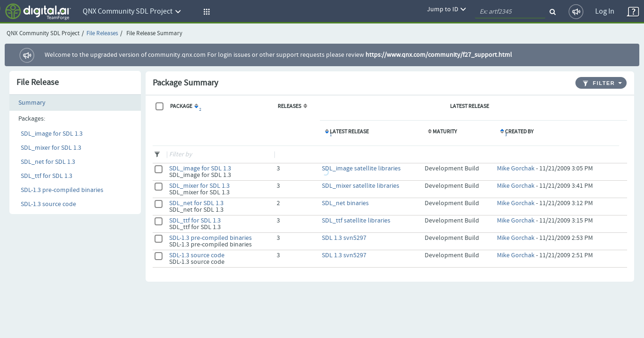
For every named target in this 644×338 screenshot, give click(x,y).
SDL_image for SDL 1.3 (52, 134)
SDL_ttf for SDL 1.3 (47, 176)
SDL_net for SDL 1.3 (48, 162)
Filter (599, 83)
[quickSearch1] (510, 12)
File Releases (102, 34)
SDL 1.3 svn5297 (344, 238)
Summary (32, 103)
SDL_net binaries (345, 203)
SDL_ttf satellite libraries (356, 221)
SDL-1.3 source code (48, 204)
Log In (605, 12)
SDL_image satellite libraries (361, 169)
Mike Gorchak (516, 169)
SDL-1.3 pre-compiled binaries (62, 190)
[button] (205, 12)
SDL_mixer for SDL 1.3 (51, 148)
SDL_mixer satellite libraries (361, 186)
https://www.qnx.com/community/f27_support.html (439, 55)
